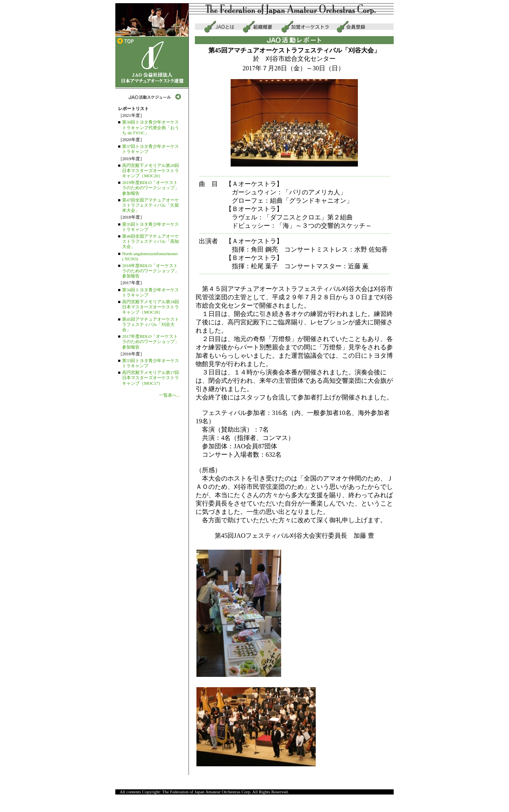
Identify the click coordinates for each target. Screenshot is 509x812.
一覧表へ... (169, 395)
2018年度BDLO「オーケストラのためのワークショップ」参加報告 (151, 271)
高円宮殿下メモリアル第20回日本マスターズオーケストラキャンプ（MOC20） (151, 171)
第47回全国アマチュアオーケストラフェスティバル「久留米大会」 (151, 205)
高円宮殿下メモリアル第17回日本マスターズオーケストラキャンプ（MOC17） (151, 378)
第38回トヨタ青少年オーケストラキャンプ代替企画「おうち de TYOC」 (151, 127)
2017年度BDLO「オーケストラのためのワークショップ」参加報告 (151, 341)
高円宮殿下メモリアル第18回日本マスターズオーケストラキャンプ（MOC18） (151, 307)
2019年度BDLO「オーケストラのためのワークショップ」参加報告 (151, 188)
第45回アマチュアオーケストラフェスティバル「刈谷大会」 (151, 324)
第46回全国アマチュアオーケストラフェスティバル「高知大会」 (151, 241)
